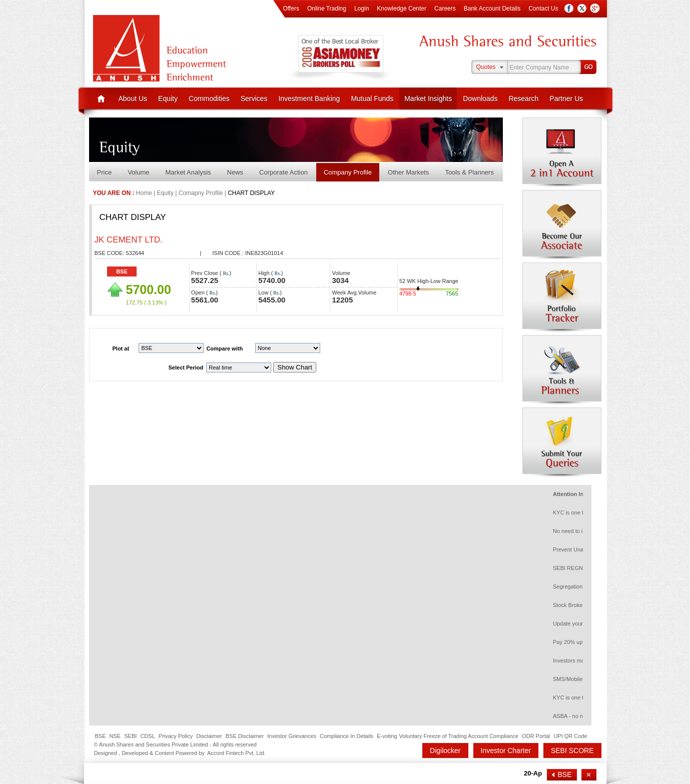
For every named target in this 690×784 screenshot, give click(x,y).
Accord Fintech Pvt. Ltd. (236, 753)
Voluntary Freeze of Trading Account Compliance (459, 736)
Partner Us (566, 98)
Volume (138, 172)
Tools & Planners (469, 172)
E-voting (387, 736)
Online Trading (327, 8)
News (235, 172)
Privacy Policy (176, 736)
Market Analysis (188, 172)
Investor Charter (506, 750)
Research (523, 98)
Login (362, 8)
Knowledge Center (402, 8)
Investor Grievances (292, 736)
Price (105, 172)
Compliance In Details (347, 736)
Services (254, 98)
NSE (115, 736)
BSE (122, 271)
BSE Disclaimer (245, 736)
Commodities (209, 98)
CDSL (147, 736)
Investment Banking (309, 98)
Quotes (486, 67)
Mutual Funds (372, 98)
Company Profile (348, 172)
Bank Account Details (492, 8)
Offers (291, 8)
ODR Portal (536, 736)
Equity (168, 98)
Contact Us (543, 8)
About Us (133, 98)
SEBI (130, 736)
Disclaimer (209, 736)
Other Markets (408, 172)
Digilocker (445, 750)
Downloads (480, 98)
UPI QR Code (570, 736)
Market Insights (428, 98)
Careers (445, 8)
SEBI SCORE (572, 750)
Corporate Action (283, 172)
